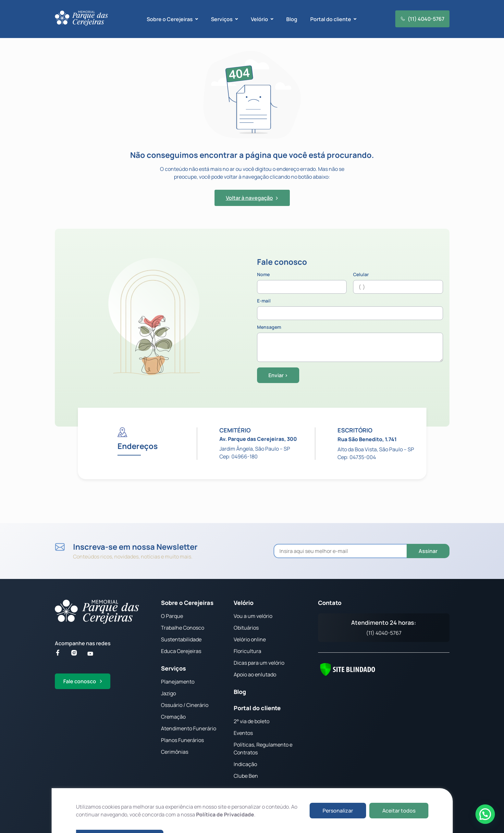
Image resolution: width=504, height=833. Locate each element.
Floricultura (247, 651)
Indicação (245, 764)
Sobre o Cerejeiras (187, 603)
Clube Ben (246, 776)
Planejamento (178, 682)
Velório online (250, 639)
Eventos (243, 733)
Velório (244, 603)
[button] (485, 814)
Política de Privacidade (225, 814)
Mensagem (350, 344)
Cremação (173, 717)
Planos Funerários (182, 740)
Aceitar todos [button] (399, 811)
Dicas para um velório (259, 663)
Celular (398, 283)
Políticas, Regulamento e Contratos (263, 749)
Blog (292, 19)
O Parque (172, 616)
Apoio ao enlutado (255, 674)
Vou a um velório (253, 616)
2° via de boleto (252, 721)
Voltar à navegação (252, 198)
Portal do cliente (257, 708)
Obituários (246, 628)
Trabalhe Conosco (183, 628)
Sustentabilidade (181, 639)
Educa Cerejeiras (181, 651)
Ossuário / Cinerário (185, 705)
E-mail (350, 309)
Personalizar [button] (338, 811)
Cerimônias (175, 752)
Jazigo (168, 693)
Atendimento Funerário (189, 728)
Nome (302, 283)
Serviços (173, 668)
